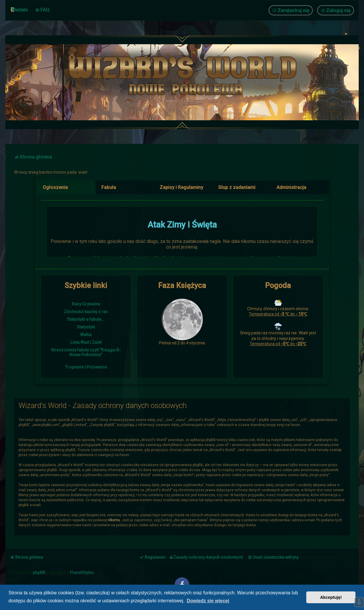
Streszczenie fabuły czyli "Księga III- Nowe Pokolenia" (86, 352)
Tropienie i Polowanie (86, 367)
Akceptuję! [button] (331, 597)
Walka (86, 335)
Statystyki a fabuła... (86, 319)
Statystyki (86, 327)
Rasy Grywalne (86, 304)
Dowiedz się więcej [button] (208, 601)
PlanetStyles (82, 573)
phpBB (39, 573)
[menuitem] (42, 10)
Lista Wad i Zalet (86, 342)
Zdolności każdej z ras (86, 312)
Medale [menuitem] (20, 10)
